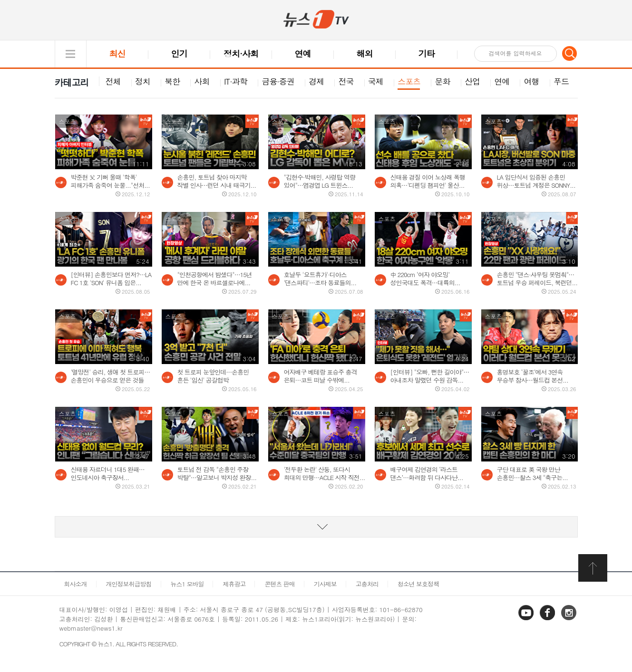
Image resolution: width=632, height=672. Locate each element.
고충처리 (367, 584)
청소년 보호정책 (418, 584)
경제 (316, 81)
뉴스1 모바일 (187, 584)
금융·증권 (278, 81)
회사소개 (76, 584)
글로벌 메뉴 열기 (71, 54)
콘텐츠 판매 (279, 584)
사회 (202, 81)
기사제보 (325, 584)
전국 (346, 81)
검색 (570, 53)
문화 (443, 81)
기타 (427, 53)
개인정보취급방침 (129, 584)
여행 (532, 81)
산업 (472, 81)
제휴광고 (234, 584)
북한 (172, 81)
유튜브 (527, 619)
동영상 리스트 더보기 (316, 527)
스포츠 (409, 81)
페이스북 (548, 619)
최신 (117, 53)
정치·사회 (241, 53)
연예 (303, 53)
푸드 (561, 81)
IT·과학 (236, 81)
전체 (113, 81)
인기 (179, 53)
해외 (365, 53)
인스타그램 (570, 619)
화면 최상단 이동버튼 (593, 568)
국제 (376, 81)
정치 (143, 81)
